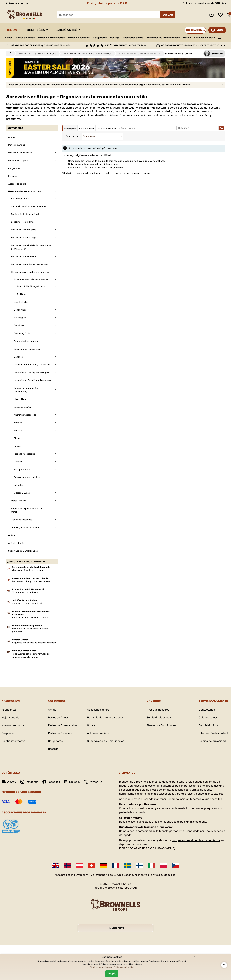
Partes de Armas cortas (51, 38)
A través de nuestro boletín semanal (30, 618)
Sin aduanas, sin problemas (26, 592)
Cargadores (100, 38)
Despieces (36, 30)
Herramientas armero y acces (163, 38)
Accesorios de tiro (133, 38)
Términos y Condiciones (161, 725)
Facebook (51, 782)
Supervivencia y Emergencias (106, 741)
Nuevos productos (13, 725)
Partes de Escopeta (79, 38)
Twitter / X (93, 782)
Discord (9, 782)
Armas (9, 38)
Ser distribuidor (208, 725)
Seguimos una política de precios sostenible (34, 643)
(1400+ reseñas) (125, 45)
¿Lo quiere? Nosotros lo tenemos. (29, 570)
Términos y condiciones (101, 967)
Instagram (29, 782)
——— (220, 37)
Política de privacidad (212, 741)
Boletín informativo (14, 741)
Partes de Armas (25, 38)
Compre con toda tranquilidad (27, 603)
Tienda (11, 30)
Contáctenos (207, 710)
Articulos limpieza (204, 38)
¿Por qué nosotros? (159, 710)
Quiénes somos (208, 717)
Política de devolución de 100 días (204, 3)
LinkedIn (72, 782)
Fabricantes (66, 30)
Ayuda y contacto (18, 3)
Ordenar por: (72, 136)
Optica (187, 38)
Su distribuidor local (159, 717)
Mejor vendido (10, 717)
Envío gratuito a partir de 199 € (107, 3)
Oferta (220, 30)
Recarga (115, 38)
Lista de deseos (221, 15)
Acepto (112, 974)
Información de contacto (214, 733)
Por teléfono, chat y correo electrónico (31, 581)
